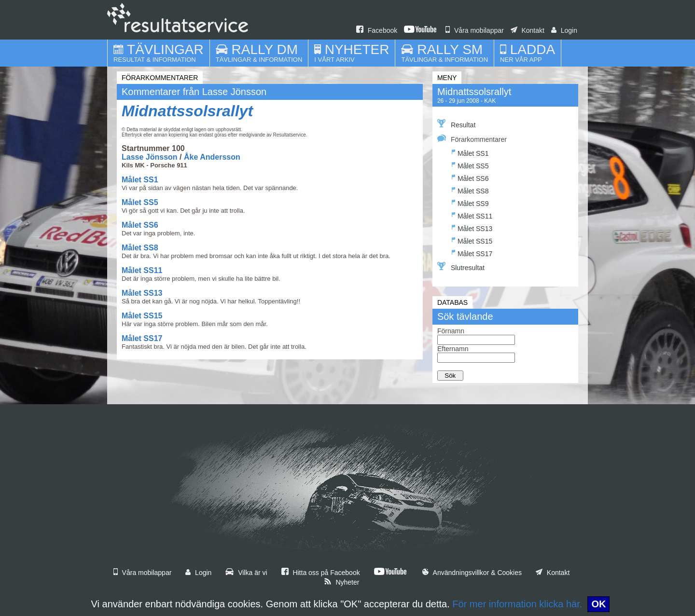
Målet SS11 (142, 270)
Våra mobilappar (475, 30)
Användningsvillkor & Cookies (472, 573)
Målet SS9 (470, 202)
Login (564, 30)
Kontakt (528, 30)
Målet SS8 (140, 248)
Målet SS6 (140, 225)
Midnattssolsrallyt (187, 111)
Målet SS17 (142, 338)
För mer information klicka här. (517, 604)
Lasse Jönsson (150, 157)
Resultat (456, 124)
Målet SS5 (140, 202)
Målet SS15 (142, 316)
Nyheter (342, 582)
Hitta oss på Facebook (321, 573)
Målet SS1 (140, 180)
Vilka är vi (246, 573)
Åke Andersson (212, 157)
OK (598, 604)
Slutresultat (461, 267)
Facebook (377, 30)
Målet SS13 (142, 293)
